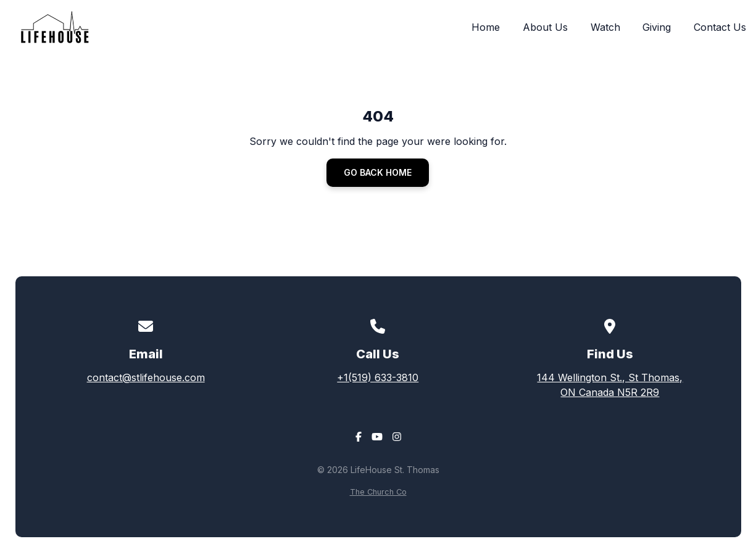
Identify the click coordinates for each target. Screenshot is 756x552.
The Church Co (378, 492)
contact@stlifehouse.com (146, 377)
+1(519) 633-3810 (378, 377)
